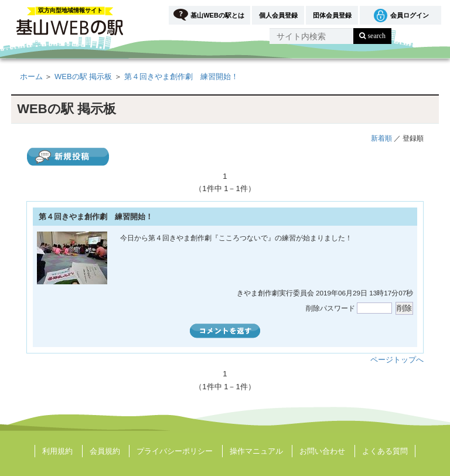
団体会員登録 (332, 15)
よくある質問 (385, 451)
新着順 (381, 138)
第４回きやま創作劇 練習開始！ (181, 76)
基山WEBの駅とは (217, 15)
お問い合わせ (322, 451)
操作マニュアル (256, 451)
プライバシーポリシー (175, 451)
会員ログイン (410, 15)
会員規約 (105, 451)
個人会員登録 (278, 15)
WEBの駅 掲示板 (83, 76)
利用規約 (57, 451)
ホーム (31, 76)
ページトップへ (397, 360)
